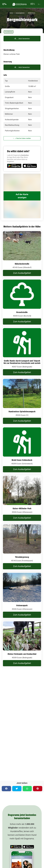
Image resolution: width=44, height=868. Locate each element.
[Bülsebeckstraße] (22, 254)
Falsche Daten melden (22, 138)
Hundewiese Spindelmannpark (22, 412)
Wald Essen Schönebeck (22, 460)
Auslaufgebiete (20, 13)
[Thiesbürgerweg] (22, 547)
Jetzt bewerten (22, 39)
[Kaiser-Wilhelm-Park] (22, 498)
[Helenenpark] (22, 595)
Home (11, 13)
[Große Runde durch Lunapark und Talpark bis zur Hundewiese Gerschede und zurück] (22, 352)
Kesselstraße (22, 312)
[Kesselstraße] (22, 302)
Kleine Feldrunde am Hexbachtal (22, 654)
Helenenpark (22, 605)
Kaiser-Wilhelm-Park (22, 509)
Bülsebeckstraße (22, 264)
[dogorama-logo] (20, 4)
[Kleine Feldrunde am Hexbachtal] (22, 644)
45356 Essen (31, 13)
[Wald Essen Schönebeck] (22, 450)
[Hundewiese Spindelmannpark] (22, 401)
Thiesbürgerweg (22, 557)
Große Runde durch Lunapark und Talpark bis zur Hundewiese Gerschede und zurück (22, 362)
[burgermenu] (4, 4)
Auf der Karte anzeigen (22, 196)
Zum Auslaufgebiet (22, 273)
